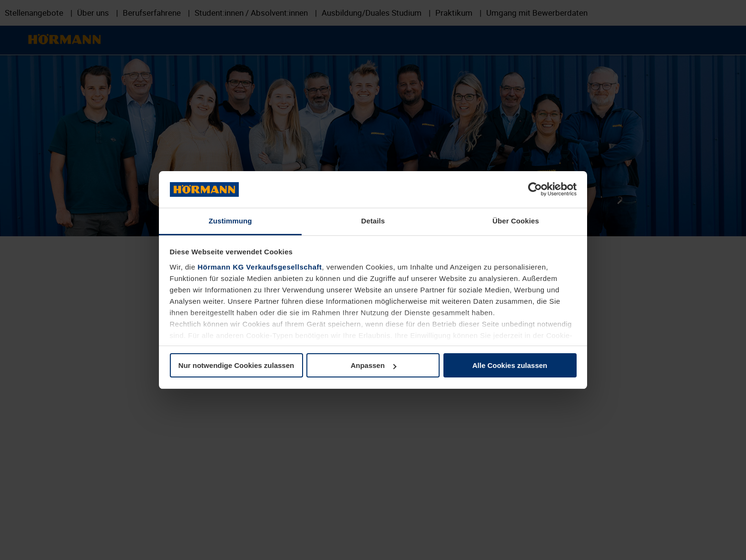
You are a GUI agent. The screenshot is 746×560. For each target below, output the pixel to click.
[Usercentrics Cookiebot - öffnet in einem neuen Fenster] (535, 189)
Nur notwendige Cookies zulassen (236, 365)
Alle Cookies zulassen (510, 365)
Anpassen (373, 365)
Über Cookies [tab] (516, 221)
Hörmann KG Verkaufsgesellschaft (260, 267)
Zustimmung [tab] (231, 221)
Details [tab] (373, 221)
